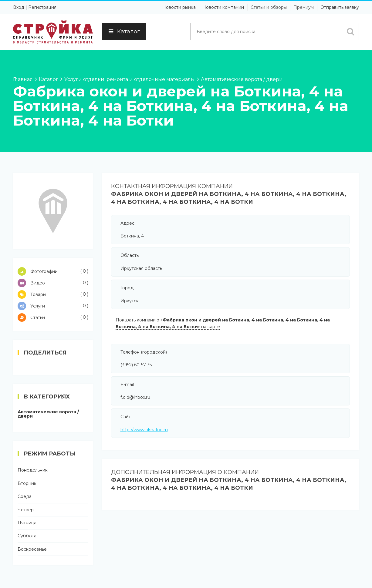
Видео (53, 283)
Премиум (304, 7)
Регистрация (42, 7)
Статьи (53, 318)
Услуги (53, 306)
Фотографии (53, 271)
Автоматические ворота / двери (48, 414)
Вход (19, 7)
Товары (53, 294)
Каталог (124, 32)
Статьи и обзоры (269, 7)
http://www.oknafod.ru (144, 430)
